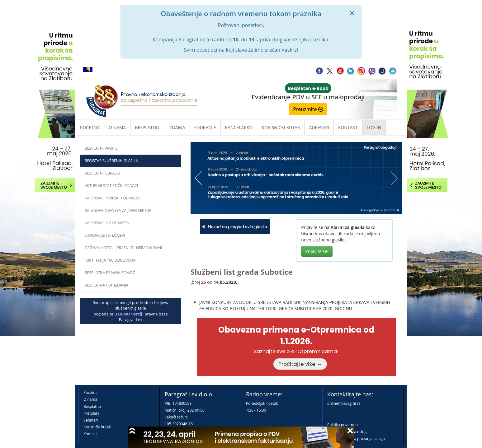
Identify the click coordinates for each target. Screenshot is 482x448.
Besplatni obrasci (102, 173)
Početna (90, 127)
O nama (117, 127)
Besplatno (147, 127)
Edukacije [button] (205, 127)
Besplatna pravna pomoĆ (110, 273)
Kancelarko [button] (239, 127)
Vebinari (91, 420)
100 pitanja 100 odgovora (110, 260)
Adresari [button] (319, 127)
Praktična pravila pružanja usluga (356, 439)
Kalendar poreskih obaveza (112, 198)
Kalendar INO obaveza (107, 223)
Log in (374, 127)
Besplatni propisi (102, 148)
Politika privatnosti (343, 425)
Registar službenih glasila (111, 161)
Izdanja (177, 127)
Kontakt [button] (348, 127)
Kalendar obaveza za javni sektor (118, 210)
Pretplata (91, 413)
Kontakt (90, 434)
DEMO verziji (131, 314)
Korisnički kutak (97, 427)
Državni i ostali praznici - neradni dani (123, 248)
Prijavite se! (317, 251)
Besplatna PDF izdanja (106, 285)
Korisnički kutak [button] (281, 127)
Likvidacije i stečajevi (105, 235)
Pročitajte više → (300, 364)
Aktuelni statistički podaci (111, 186)
